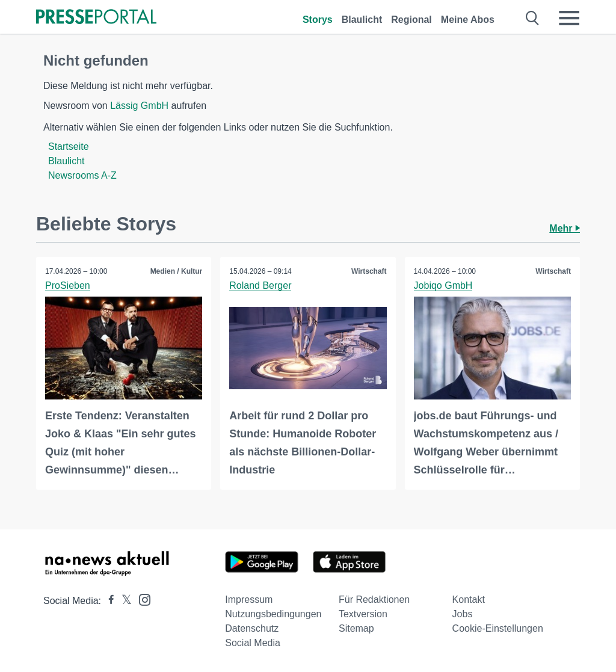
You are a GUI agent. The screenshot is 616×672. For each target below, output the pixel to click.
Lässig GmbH (139, 106)
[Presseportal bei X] (123, 601)
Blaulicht (362, 20)
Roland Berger (260, 285)
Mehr (565, 228)
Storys (318, 20)
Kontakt (469, 600)
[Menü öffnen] (569, 18)
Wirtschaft (369, 271)
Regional (411, 20)
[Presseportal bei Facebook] (108, 601)
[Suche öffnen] (533, 18)
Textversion (363, 614)
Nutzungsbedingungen (273, 614)
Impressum (249, 600)
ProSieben (68, 285)
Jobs (463, 614)
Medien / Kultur (177, 271)
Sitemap (356, 628)
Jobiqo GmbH (443, 285)
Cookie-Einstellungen (498, 628)
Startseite (69, 146)
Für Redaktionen (374, 600)
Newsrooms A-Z (82, 175)
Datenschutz (252, 628)
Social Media (253, 643)
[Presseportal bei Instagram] (141, 599)
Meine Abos (468, 20)
